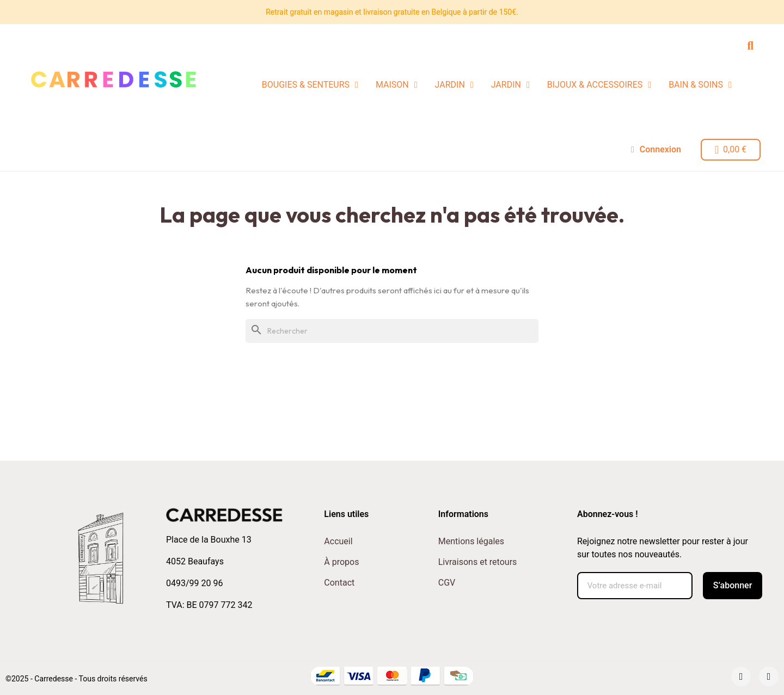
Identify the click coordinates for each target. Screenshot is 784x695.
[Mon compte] (656, 150)
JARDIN (454, 85)
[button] (751, 45)
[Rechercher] (392, 331)
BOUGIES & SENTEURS (310, 85)
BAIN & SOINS (700, 85)
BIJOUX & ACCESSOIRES (599, 85)
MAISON (397, 85)
